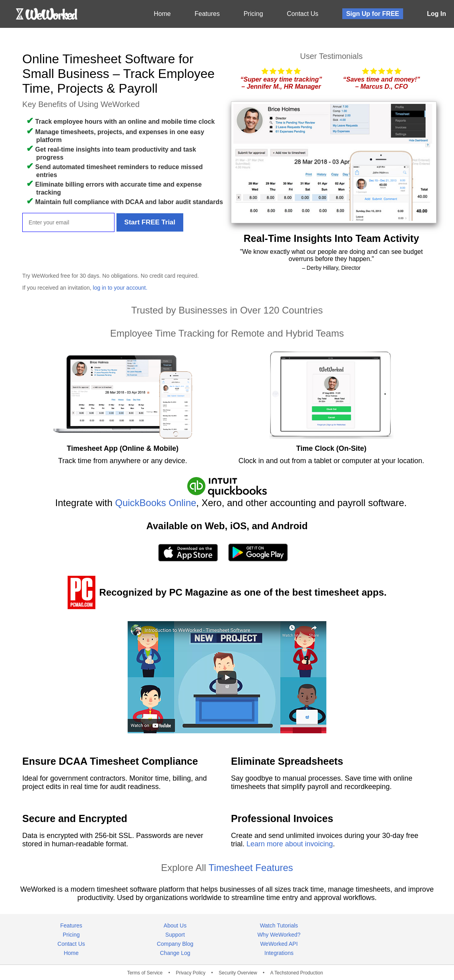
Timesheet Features (251, 868)
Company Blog (175, 944)
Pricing (253, 14)
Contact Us (303, 14)
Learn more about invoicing (290, 844)
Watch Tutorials (279, 925)
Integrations (279, 953)
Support (175, 935)
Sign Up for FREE (373, 14)
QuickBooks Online (156, 503)
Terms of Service (145, 973)
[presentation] (83, 251)
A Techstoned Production (297, 973)
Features (207, 14)
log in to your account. (120, 288)
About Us (175, 925)
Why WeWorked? (279, 935)
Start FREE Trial (150, 222)
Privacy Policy (191, 973)
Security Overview (238, 973)
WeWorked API (279, 944)
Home (162, 14)
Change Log (175, 953)
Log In (437, 14)
